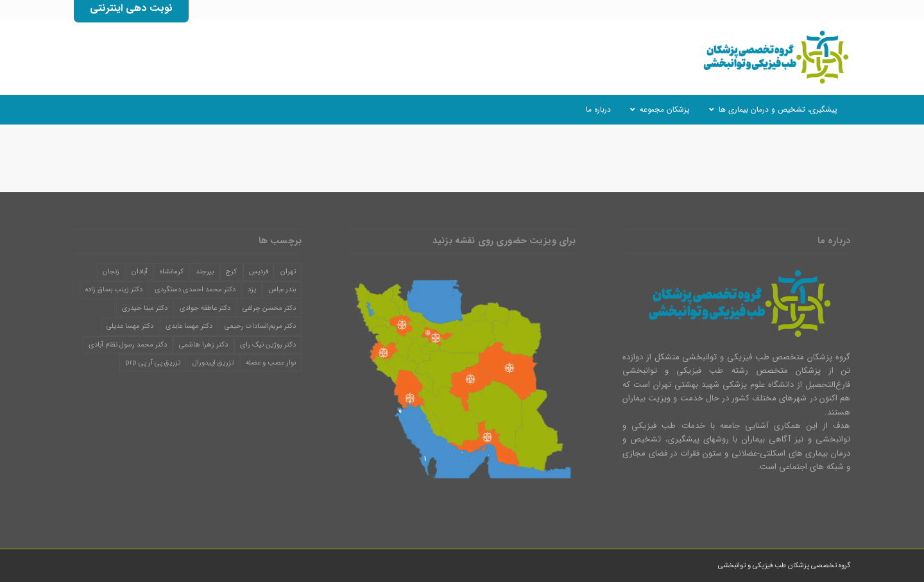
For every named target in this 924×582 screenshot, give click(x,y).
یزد (252, 290)
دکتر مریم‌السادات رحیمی (260, 326)
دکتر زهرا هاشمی (203, 345)
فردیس (259, 272)
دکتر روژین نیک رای (268, 345)
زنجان (111, 272)
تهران (288, 272)
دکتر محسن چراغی (269, 308)
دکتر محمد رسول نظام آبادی (128, 345)
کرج (231, 272)
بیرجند (205, 272)
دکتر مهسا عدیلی (130, 326)
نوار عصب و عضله (271, 363)
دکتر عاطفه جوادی (205, 308)
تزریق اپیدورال (213, 363)
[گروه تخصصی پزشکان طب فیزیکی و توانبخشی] (774, 57)
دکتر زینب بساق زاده (114, 290)
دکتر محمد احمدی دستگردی (195, 290)
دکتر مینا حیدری (145, 308)
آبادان (140, 272)
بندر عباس (282, 290)
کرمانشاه (172, 272)
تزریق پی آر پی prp (153, 363)
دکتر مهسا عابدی (189, 326)
